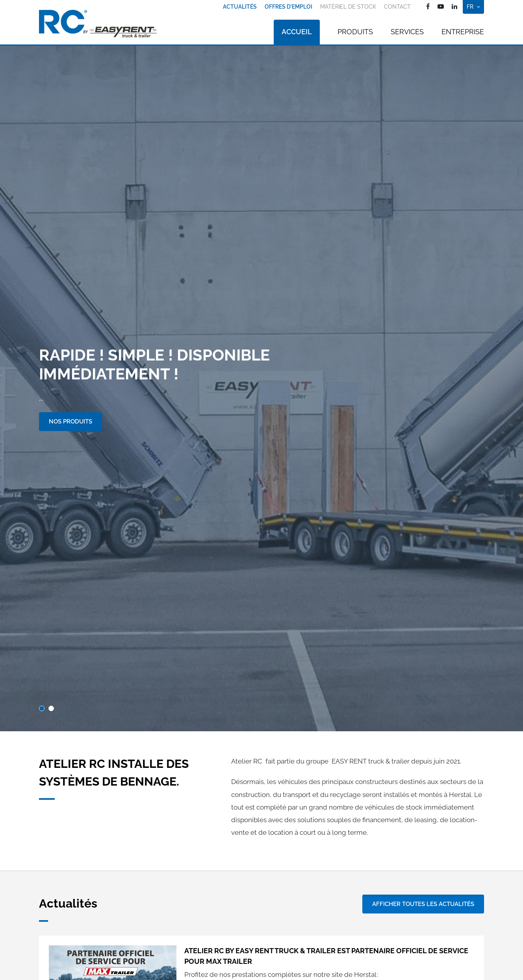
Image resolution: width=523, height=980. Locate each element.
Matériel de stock (348, 7)
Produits (355, 32)
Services (407, 32)
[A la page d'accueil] (98, 24)
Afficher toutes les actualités (423, 904)
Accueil (297, 32)
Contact (397, 7)
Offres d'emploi (288, 7)
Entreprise (463, 32)
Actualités (240, 7)
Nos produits (70, 422)
